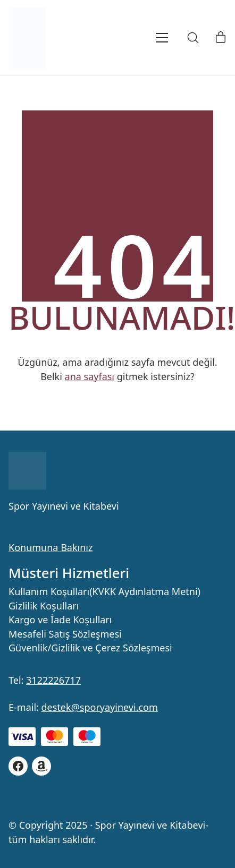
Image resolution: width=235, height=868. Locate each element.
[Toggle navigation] (148, 38)
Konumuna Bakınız (51, 547)
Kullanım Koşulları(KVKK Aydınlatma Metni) (104, 592)
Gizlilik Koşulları (44, 606)
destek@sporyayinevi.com (100, 707)
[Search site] (193, 38)
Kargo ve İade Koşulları (60, 620)
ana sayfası (90, 376)
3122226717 (53, 680)
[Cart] (221, 38)
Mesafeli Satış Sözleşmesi (65, 634)
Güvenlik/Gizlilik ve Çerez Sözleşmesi (90, 648)
